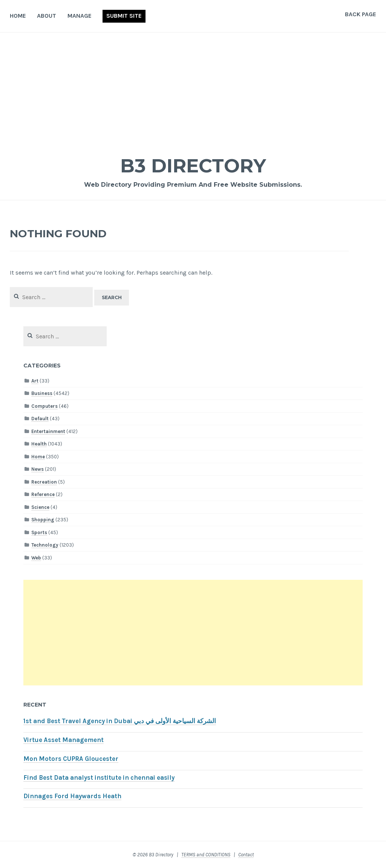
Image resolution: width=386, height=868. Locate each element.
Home (18, 16)
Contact (246, 855)
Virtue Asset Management (64, 740)
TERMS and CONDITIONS (206, 855)
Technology (45, 545)
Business (42, 393)
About (47, 16)
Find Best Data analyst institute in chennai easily (99, 778)
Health (39, 444)
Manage (80, 16)
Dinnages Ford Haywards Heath (72, 796)
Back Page (361, 14)
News (38, 469)
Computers (44, 406)
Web (36, 558)
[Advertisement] (193, 89)
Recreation (44, 482)
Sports (39, 532)
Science (40, 507)
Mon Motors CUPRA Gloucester (71, 759)
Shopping (43, 520)
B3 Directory (193, 166)
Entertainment (48, 431)
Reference (43, 494)
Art (35, 381)
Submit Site (124, 16)
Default (40, 419)
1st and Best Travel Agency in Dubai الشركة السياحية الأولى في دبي (120, 721)
